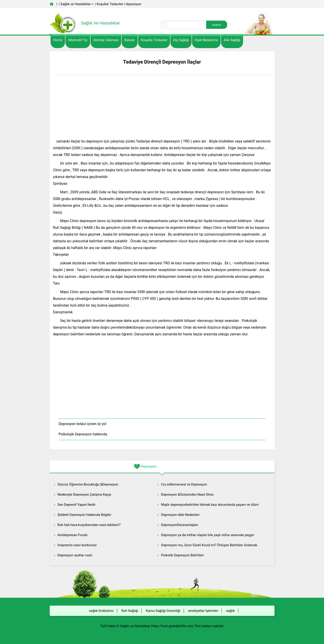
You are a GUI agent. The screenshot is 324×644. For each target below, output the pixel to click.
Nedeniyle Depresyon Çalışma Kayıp (84, 495)
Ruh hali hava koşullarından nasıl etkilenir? (89, 525)
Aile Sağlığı (232, 40)
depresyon (133, 4)
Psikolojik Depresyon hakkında (83, 434)
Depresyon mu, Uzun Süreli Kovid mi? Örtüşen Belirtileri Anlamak (209, 545)
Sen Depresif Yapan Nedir (77, 505)
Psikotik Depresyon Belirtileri (182, 555)
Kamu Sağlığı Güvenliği (163, 611)
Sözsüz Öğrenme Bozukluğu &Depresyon (88, 484)
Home (58, 40)
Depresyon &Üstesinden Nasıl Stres (187, 495)
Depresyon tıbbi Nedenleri (180, 515)
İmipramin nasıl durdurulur (77, 545)
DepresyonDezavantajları (180, 525)
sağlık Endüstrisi (101, 611)
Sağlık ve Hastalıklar (76, 4)
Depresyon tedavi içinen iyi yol (83, 424)
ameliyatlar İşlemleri (203, 611)
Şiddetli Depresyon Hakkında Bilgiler (85, 515)
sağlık (230, 611)
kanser (130, 40)
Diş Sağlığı (181, 40)
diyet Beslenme (206, 40)
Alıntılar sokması (106, 40)
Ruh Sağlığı (130, 611)
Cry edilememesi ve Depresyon (184, 484)
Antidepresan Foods (73, 535)
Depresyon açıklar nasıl (75, 555)
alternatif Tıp (78, 40)
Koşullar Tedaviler (110, 4)
